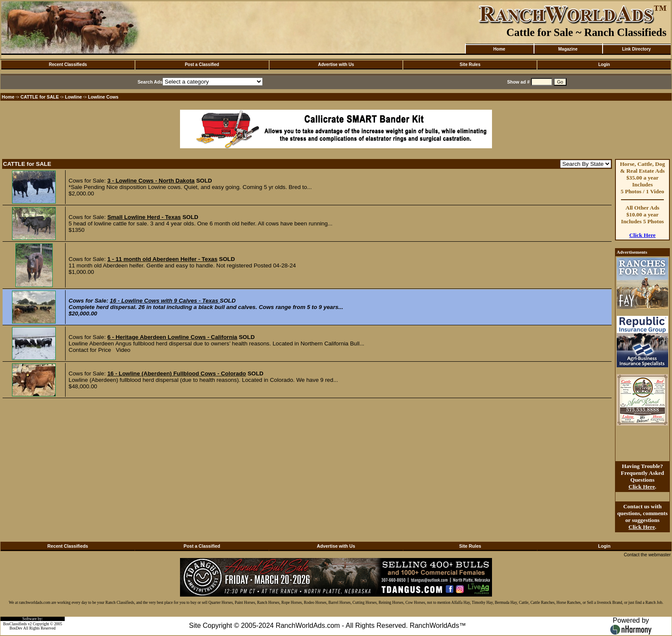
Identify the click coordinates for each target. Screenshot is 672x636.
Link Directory (636, 49)
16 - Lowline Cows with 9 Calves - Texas (165, 301)
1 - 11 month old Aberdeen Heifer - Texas (162, 259)
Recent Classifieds (68, 64)
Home (499, 49)
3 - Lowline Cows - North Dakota (151, 181)
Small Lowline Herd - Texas (144, 217)
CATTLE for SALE (40, 97)
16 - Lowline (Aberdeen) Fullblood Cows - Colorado (177, 373)
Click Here (642, 235)
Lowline (74, 97)
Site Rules (470, 64)
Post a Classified (202, 64)
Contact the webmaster (647, 555)
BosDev (16, 628)
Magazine (568, 49)
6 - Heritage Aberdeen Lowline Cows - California (172, 337)
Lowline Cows (103, 97)
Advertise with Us (336, 64)
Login (604, 64)
